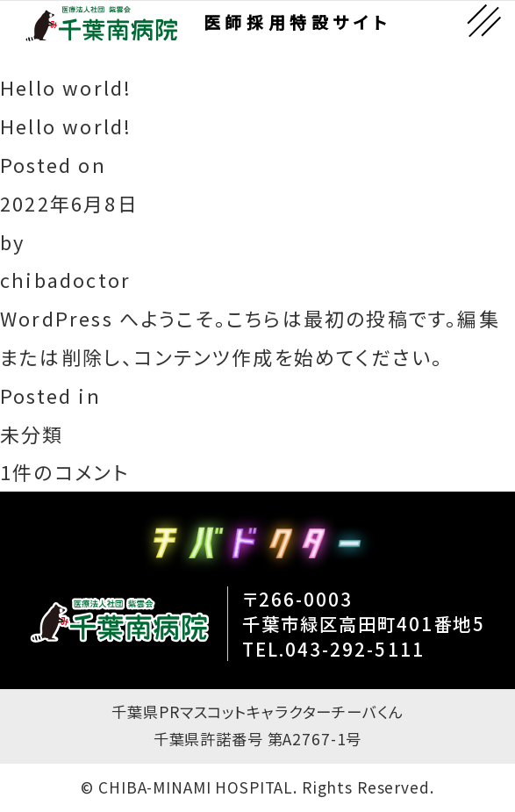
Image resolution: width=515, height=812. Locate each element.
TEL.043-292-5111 (333, 649)
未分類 (32, 434)
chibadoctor (65, 280)
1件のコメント (64, 472)
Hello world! (66, 126)
